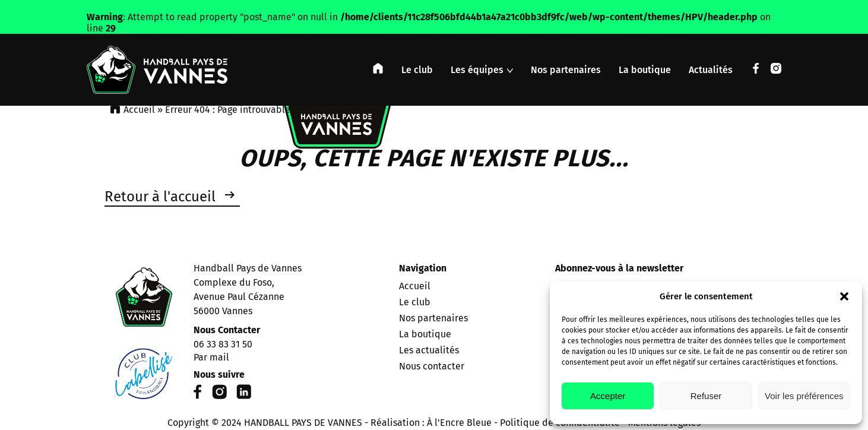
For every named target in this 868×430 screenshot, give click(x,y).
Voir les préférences (804, 396)
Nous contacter (432, 366)
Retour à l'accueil (160, 197)
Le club (417, 70)
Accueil (139, 110)
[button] (844, 296)
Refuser (706, 396)
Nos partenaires (566, 70)
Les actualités (429, 350)
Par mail (211, 357)
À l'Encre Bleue (459, 423)
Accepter (608, 396)
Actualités (711, 70)
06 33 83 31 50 (223, 344)
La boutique (645, 70)
